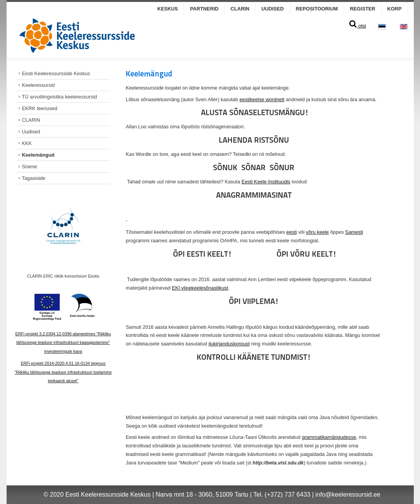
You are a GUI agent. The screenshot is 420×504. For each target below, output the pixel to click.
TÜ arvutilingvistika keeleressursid (60, 97)
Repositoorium (317, 9)
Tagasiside (34, 178)
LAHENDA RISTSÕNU (254, 140)
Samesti (354, 232)
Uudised (273, 9)
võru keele (317, 232)
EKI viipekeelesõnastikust (200, 288)
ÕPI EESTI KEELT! (202, 254)
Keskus (168, 9)
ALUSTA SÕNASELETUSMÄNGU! (255, 112)
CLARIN (240, 9)
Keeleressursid (39, 85)
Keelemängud (38, 155)
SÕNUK (225, 167)
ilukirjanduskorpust (229, 344)
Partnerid (204, 9)
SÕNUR (282, 167)
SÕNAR (253, 167)
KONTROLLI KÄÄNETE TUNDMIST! (254, 357)
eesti (291, 232)
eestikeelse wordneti (262, 99)
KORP (395, 9)
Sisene (30, 167)
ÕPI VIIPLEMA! (254, 301)
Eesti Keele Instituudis (266, 182)
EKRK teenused (40, 108)
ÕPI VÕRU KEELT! (307, 254)
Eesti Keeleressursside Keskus (56, 73)
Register (362, 9)
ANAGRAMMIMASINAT (254, 195)
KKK (27, 143)
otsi (357, 26)
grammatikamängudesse (329, 437)
